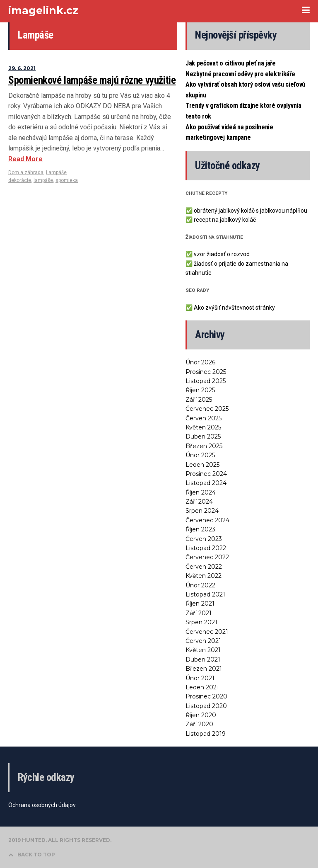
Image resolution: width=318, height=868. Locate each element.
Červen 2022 (204, 567)
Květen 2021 (203, 650)
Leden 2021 (202, 687)
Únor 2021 (200, 678)
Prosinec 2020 (206, 696)
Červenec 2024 (207, 520)
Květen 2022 (204, 576)
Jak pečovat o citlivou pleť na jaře (231, 63)
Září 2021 (199, 613)
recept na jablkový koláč (225, 220)
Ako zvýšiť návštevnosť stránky (234, 308)
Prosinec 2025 (206, 372)
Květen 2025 (203, 427)
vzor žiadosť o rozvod (222, 254)
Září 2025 (199, 400)
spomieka (67, 180)
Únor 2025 (200, 455)
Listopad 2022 (206, 548)
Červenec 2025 (207, 409)
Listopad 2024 (206, 483)
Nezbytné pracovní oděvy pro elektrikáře (240, 74)
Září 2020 (199, 724)
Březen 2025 (204, 446)
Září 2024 (199, 502)
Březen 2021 (204, 669)
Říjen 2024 (201, 492)
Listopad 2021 (205, 594)
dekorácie (20, 180)
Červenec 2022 (207, 557)
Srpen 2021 (201, 622)
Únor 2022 (200, 585)
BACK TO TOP (32, 855)
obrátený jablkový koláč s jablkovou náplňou (251, 211)
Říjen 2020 (201, 715)
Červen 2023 (204, 539)
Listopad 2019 (206, 734)
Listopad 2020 (206, 706)
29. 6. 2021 (22, 68)
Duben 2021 (203, 659)
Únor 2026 (200, 362)
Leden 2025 (202, 465)
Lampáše (56, 172)
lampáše (43, 180)
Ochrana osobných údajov (42, 805)
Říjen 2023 (200, 529)
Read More (25, 159)
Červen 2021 (203, 641)
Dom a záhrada (26, 172)
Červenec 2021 (207, 632)
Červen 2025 (204, 418)
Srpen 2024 (202, 511)
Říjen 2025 (200, 390)
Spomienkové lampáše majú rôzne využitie (92, 80)
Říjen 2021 (200, 604)
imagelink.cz (43, 10)
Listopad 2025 (206, 381)
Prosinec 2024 (206, 474)
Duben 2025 (203, 436)
